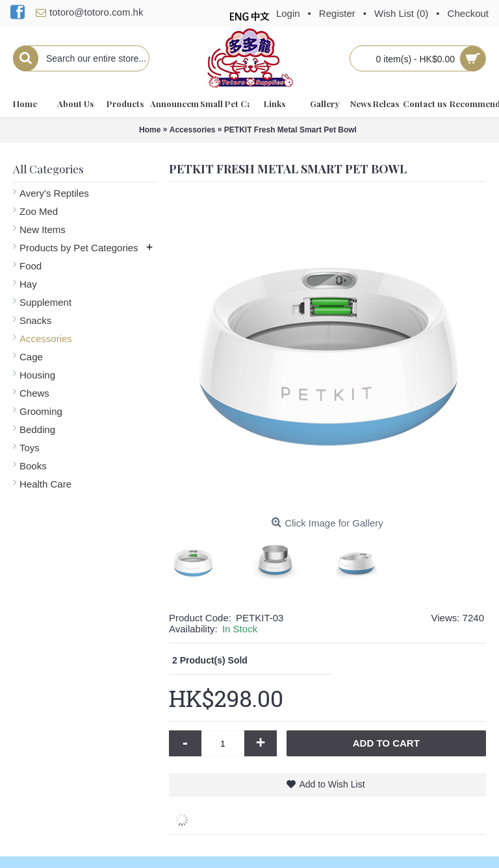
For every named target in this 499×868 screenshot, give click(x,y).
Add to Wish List (332, 784)
